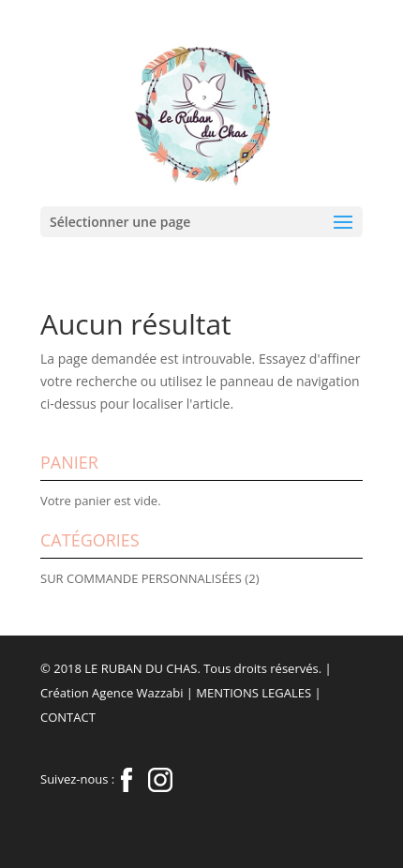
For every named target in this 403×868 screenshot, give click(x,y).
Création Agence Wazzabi (112, 693)
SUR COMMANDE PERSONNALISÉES (141, 578)
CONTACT (68, 717)
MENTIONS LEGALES (254, 693)
